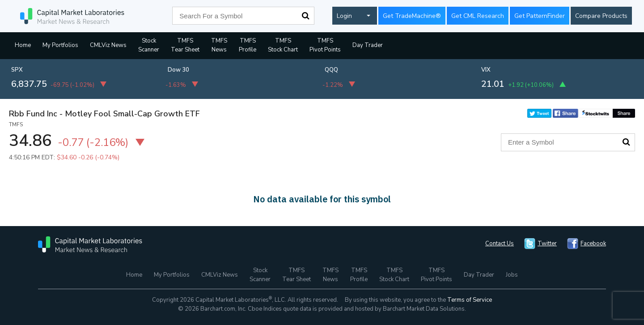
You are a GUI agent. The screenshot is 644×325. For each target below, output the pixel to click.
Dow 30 (178, 70)
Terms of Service (470, 300)
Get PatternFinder (540, 16)
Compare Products (601, 16)
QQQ (331, 70)
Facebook (593, 244)
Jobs (512, 275)
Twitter (547, 244)
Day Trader (368, 45)
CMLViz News (108, 45)
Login (344, 16)
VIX (486, 70)
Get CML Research (478, 16)
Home (23, 45)
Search (305, 16)
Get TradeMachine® (412, 16)
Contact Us (500, 244)
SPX (17, 70)
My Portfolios (60, 45)
